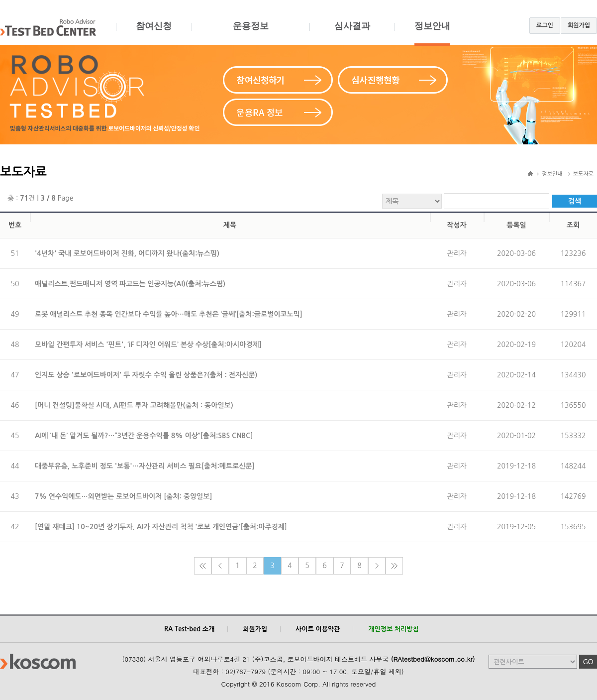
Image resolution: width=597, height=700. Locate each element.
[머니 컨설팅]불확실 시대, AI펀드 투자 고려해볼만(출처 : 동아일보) (134, 405)
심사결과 (352, 33)
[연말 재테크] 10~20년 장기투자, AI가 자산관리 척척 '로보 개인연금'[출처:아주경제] (161, 527)
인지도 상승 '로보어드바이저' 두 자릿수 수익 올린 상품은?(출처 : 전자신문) (146, 375)
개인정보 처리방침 (393, 629)
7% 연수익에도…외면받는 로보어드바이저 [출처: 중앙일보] (124, 496)
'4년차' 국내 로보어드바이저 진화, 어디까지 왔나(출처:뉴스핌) (127, 253)
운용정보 (250, 33)
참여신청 (154, 33)
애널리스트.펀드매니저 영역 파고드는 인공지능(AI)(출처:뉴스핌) (130, 284)
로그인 (545, 25)
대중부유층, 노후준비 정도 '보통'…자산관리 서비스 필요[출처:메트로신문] (145, 466)
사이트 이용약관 (318, 629)
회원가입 (579, 25)
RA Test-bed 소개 (189, 629)
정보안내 (432, 33)
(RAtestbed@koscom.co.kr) (433, 659)
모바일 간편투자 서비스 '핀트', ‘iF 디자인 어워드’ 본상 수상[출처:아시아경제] (148, 345)
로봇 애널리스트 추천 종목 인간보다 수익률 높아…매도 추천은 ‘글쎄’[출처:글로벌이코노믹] (169, 314)
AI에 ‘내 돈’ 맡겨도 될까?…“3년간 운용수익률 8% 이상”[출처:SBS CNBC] (144, 436)
